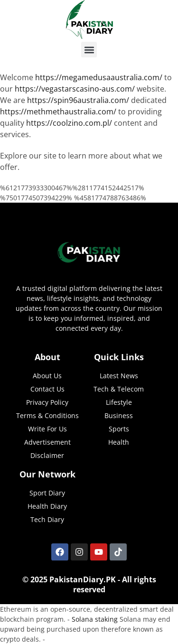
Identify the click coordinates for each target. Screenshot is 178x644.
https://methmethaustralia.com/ (58, 112)
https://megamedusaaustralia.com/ (99, 77)
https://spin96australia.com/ (78, 100)
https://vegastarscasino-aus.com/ (75, 89)
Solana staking (95, 619)
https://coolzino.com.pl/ (69, 123)
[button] (89, 50)
